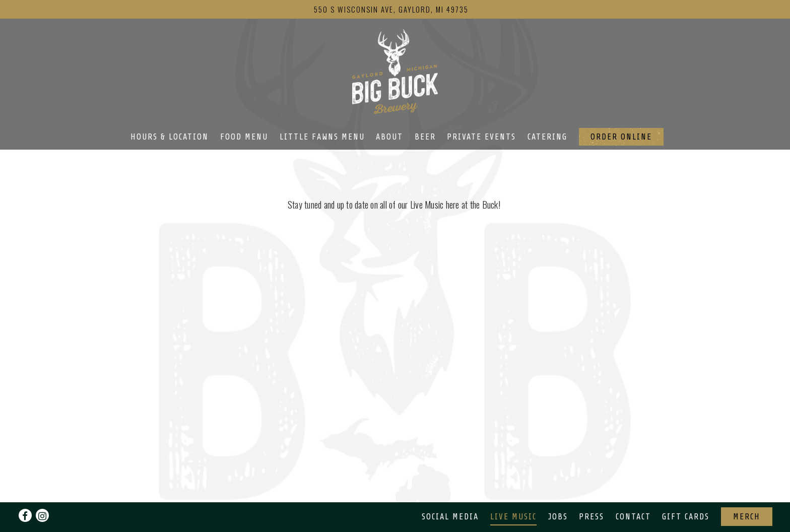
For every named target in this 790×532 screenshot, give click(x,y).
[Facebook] (25, 515)
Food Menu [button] (244, 137)
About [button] (389, 137)
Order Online (621, 137)
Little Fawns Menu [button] (322, 137)
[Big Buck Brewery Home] (395, 70)
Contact (633, 517)
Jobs (558, 517)
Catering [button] (547, 137)
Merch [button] (747, 517)
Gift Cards (686, 517)
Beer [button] (425, 137)
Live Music (513, 517)
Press (591, 517)
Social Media (450, 517)
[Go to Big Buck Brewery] (391, 9)
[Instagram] (42, 515)
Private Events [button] (481, 137)
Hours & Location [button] (170, 137)
